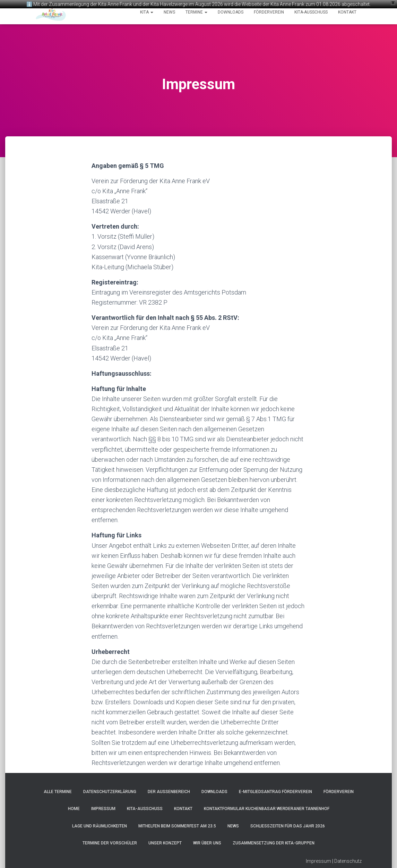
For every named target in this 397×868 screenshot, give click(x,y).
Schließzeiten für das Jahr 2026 (288, 824)
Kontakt (347, 12)
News (169, 12)
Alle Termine (58, 790)
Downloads (231, 12)
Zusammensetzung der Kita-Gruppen (274, 841)
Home (74, 807)
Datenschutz (348, 859)
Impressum (103, 807)
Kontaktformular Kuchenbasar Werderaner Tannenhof (267, 807)
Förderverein (269, 12)
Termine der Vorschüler (110, 841)
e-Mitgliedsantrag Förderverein (275, 790)
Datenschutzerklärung (110, 790)
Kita (147, 12)
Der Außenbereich (169, 790)
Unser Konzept (165, 841)
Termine (196, 12)
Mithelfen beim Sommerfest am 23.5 (177, 824)
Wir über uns (207, 841)
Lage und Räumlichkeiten (100, 824)
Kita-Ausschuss (311, 12)
